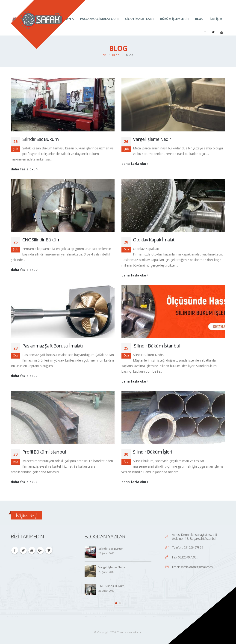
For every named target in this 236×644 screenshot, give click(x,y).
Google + (40, 550)
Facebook (15, 550)
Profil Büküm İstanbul (44, 452)
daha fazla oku (24, 169)
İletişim (216, 19)
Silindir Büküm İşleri (152, 452)
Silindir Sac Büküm (40, 139)
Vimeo (49, 550)
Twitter (23, 550)
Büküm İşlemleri (173, 19)
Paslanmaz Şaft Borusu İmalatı (52, 346)
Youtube (32, 550)
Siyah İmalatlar (138, 19)
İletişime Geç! (26, 515)
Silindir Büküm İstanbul (156, 346)
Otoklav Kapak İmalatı (154, 240)
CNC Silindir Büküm (41, 240)
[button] (116, 603)
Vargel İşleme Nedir (152, 139)
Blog (199, 19)
